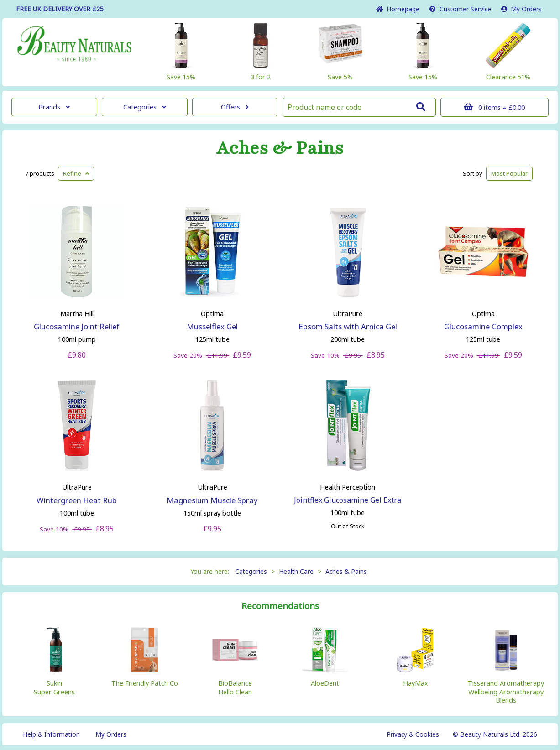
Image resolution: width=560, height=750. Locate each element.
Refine (76, 173)
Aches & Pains (280, 148)
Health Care (296, 571)
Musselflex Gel (212, 326)
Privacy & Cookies (413, 734)
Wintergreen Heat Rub (77, 500)
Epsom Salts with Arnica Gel (348, 326)
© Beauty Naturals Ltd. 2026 (495, 734)
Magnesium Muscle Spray (212, 500)
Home (398, 9)
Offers (235, 107)
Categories (145, 107)
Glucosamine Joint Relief (77, 326)
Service (460, 9)
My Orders (521, 9)
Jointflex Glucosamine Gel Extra (348, 500)
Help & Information (51, 734)
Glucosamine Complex (483, 326)
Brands (54, 107)
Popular (509, 173)
